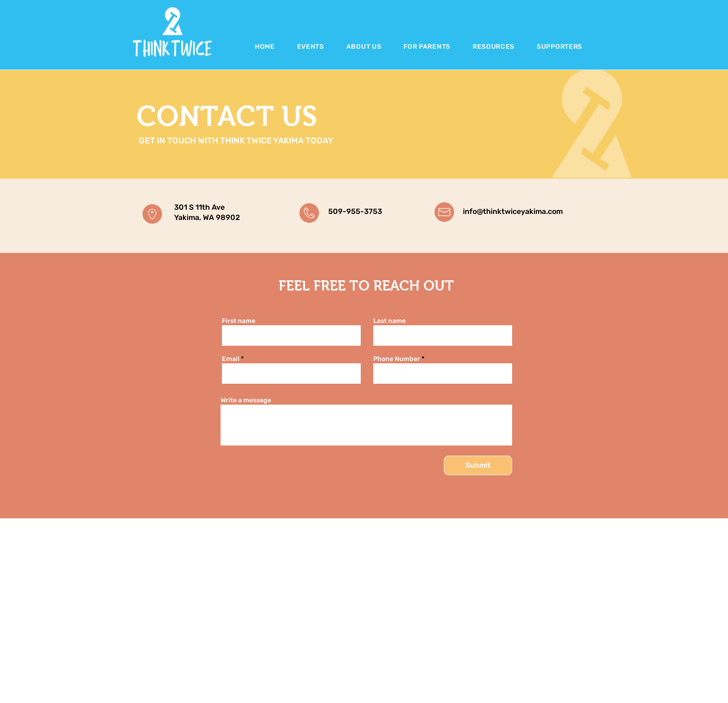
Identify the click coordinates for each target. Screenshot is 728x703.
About (468, 654)
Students (472, 663)
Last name (390, 321)
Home (468, 645)
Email (231, 359)
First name (239, 321)
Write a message (246, 400)
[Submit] (478, 465)
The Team (473, 689)
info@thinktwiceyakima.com (513, 211)
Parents (470, 672)
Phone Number (397, 359)
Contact (471, 699)
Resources (474, 680)
